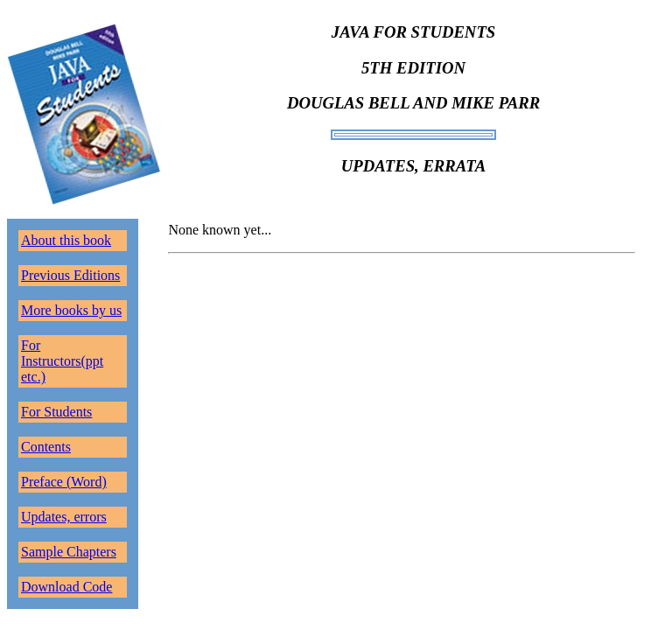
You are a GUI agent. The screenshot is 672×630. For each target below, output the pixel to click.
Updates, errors (64, 517)
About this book (66, 240)
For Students (56, 412)
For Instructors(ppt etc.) (62, 361)
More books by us (71, 310)
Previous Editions (70, 275)
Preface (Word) (64, 482)
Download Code (66, 587)
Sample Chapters (69, 552)
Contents (46, 447)
